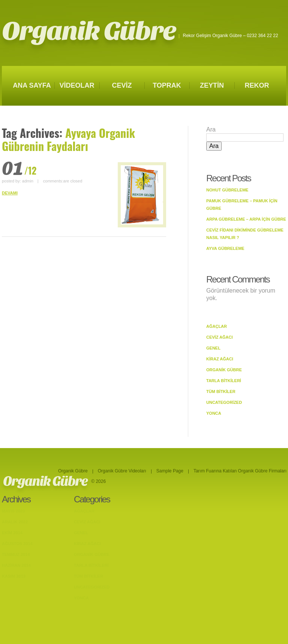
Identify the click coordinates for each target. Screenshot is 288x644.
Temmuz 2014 (16, 554)
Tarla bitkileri (224, 381)
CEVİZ (122, 85)
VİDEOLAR (77, 85)
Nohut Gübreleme (227, 190)
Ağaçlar (217, 326)
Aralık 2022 (15, 522)
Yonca (214, 413)
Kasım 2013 (14, 576)
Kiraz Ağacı (220, 359)
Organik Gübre (89, 31)
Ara (211, 129)
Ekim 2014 (12, 533)
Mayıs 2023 (13, 511)
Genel (213, 348)
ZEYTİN (212, 85)
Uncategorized (224, 402)
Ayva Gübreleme (225, 248)
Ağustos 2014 (17, 544)
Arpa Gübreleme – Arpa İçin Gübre (246, 219)
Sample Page (170, 471)
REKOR (257, 85)
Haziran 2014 (16, 565)
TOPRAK (167, 85)
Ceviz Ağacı (220, 337)
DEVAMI (10, 193)
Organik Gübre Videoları (122, 471)
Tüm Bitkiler (221, 391)
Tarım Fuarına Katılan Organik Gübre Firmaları (240, 471)
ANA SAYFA (32, 85)
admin (28, 181)
